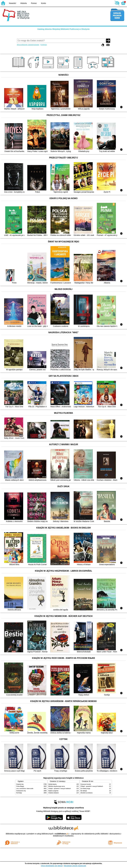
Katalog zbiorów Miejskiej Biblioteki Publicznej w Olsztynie (63, 29)
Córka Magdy (20, 786)
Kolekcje (44, 45)
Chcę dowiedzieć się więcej (52, 866)
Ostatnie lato (20, 784)
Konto (43, 3)
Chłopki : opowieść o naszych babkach (60, 789)
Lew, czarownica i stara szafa (25, 789)
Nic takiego (84, 791)
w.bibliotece (62, 834)
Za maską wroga (85, 789)
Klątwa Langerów (53, 791)
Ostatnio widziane (54, 793)
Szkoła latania (52, 784)
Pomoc (34, 3)
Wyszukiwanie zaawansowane (28, 45)
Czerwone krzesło (86, 784)
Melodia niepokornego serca (57, 786)
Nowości (13, 3)
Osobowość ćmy (21, 791)
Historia (23, 3)
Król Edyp (19, 793)
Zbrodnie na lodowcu (87, 793)
